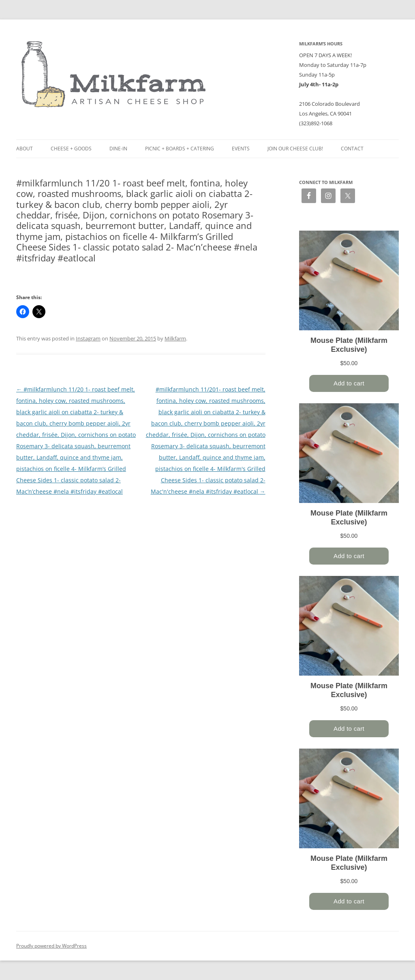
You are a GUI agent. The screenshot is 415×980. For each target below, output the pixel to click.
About (25, 149)
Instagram (88, 338)
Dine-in (118, 149)
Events (241, 149)
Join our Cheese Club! (295, 149)
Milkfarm (175, 338)
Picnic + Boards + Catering (180, 149)
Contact (352, 149)
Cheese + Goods (71, 149)
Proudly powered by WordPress (51, 946)
